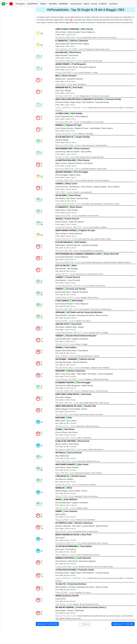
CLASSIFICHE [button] (32, 4)
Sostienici (113, 4)
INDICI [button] (43, 4)
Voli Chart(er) (76, 4)
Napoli (86, 4)
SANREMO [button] (63, 4)
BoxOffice (53, 4)
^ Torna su (85, 624)
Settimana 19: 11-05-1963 (123, 624)
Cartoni (94, 4)
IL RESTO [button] (103, 4)
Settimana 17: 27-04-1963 (47, 624)
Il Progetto (20, 4)
